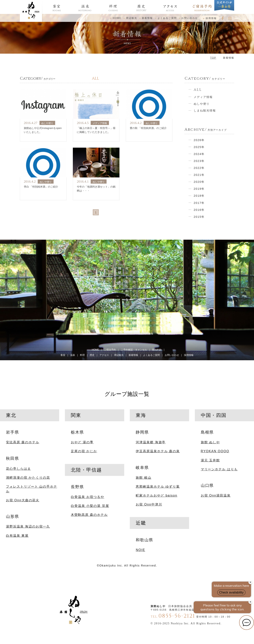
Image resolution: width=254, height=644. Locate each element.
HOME (117, 18)
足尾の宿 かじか (84, 451)
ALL (198, 90)
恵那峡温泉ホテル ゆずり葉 (158, 486)
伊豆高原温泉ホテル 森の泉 (158, 451)
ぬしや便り (202, 104)
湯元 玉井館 (210, 460)
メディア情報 (203, 97)
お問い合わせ (190, 18)
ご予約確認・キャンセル (134, 350)
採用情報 (211, 18)
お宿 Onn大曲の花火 (23, 500)
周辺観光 (131, 18)
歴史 (92, 355)
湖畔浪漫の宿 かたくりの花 (28, 477)
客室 (63, 355)
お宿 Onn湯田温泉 (216, 495)
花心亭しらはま (18, 469)
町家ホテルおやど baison (156, 495)
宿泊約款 (157, 350)
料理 (82, 355)
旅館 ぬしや (210, 442)
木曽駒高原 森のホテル (89, 515)
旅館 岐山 (143, 477)
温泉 (73, 355)
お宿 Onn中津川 (149, 504)
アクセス (104, 355)
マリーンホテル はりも (219, 469)
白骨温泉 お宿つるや (88, 497)
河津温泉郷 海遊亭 (151, 442)
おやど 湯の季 (82, 442)
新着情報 (147, 18)
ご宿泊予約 (110, 350)
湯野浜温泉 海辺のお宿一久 (28, 526)
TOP (213, 58)
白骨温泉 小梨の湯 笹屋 (90, 506)
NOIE (140, 550)
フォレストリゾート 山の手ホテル (32, 489)
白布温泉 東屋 (17, 536)
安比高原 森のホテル (23, 442)
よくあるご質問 (167, 18)
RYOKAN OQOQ (215, 451)
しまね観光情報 (205, 110)
